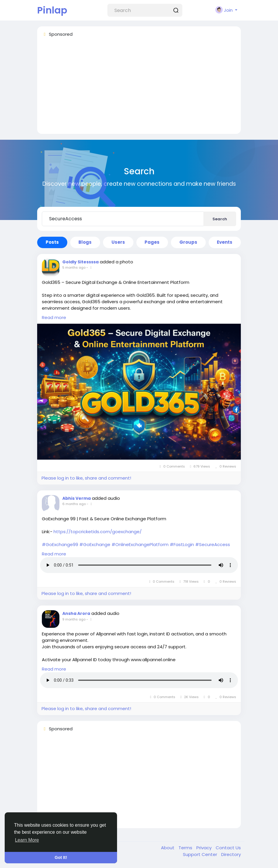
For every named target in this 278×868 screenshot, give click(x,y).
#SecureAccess (213, 544)
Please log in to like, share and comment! (86, 478)
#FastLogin (182, 544)
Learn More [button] (27, 840)
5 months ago (74, 267)
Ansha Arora (76, 613)
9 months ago (74, 619)
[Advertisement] (139, 88)
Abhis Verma (77, 498)
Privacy (205, 848)
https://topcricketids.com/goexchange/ (98, 532)
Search (220, 219)
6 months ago (74, 504)
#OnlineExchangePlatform (140, 544)
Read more (54, 317)
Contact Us (228, 848)
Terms (186, 848)
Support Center (201, 854)
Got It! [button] (61, 857)
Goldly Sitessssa (80, 262)
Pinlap (52, 10)
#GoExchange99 (60, 544)
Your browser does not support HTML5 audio (139, 565)
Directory (231, 854)
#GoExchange (95, 544)
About (168, 848)
